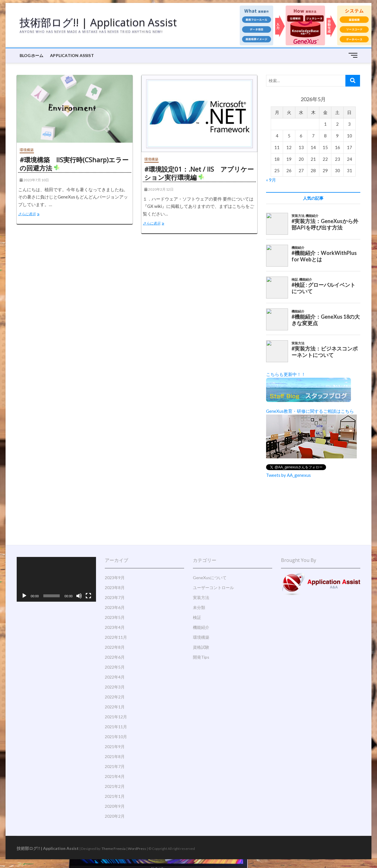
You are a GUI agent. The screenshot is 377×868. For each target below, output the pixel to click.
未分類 (199, 607)
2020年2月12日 (159, 189)
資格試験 (201, 647)
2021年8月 (115, 756)
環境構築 (27, 150)
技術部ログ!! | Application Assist (98, 23)
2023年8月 (115, 587)
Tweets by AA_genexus (288, 475)
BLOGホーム (31, 55)
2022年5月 (115, 667)
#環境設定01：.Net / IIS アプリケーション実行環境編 (199, 173)
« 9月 (271, 180)
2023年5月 (115, 617)
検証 (197, 617)
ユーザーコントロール (213, 587)
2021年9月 (115, 747)
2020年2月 (115, 816)
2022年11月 (116, 637)
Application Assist (72, 55)
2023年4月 (115, 627)
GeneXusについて (210, 578)
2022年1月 (115, 707)
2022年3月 (115, 687)
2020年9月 (115, 806)
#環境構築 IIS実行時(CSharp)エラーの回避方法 (74, 164)
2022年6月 (115, 657)
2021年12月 (116, 717)
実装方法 (201, 597)
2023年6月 (115, 607)
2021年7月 (115, 766)
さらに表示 (33, 215)
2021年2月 (115, 786)
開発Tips (201, 657)
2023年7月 (115, 597)
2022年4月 (115, 677)
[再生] (24, 596)
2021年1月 (115, 796)
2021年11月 (116, 727)
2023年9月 (115, 578)
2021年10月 (116, 737)
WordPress (137, 849)
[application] (56, 579)
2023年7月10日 (34, 180)
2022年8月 (115, 647)
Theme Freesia (114, 849)
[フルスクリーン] (88, 596)
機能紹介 (201, 627)
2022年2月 (115, 697)
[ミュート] (79, 596)
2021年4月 (115, 776)
